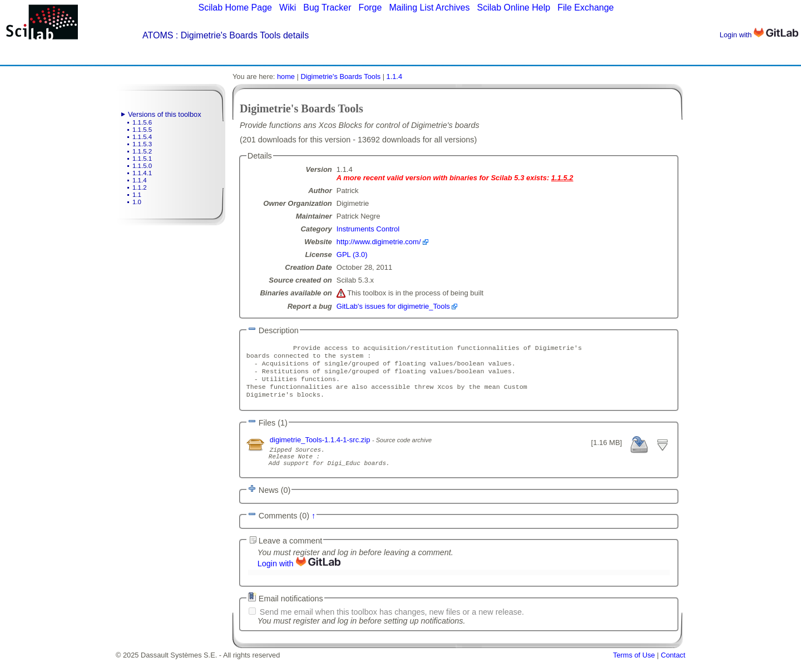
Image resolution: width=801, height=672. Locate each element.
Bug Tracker (327, 8)
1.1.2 (140, 187)
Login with (759, 35)
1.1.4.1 (142, 173)
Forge (370, 8)
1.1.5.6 (142, 122)
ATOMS (158, 35)
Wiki (288, 8)
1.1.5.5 (142, 130)
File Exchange (585, 8)
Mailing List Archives (429, 8)
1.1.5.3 (142, 144)
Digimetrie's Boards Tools (340, 76)
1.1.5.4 (142, 137)
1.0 (137, 202)
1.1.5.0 (142, 166)
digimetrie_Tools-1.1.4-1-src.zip (321, 448)
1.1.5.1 (142, 159)
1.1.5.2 (142, 151)
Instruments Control (368, 229)
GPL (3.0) (352, 255)
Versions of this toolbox (165, 114)
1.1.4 (140, 180)
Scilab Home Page (235, 8)
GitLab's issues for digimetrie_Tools (393, 306)
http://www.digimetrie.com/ (379, 242)
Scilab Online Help (513, 8)
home (286, 76)
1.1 (137, 195)
